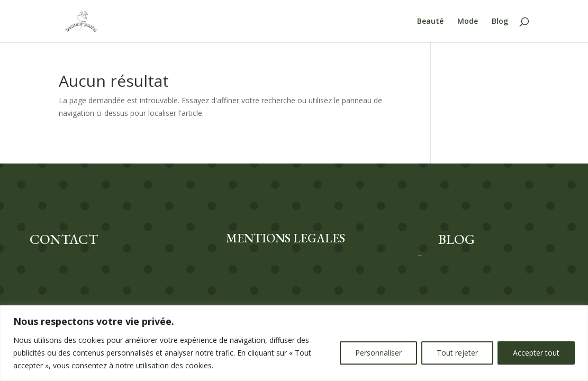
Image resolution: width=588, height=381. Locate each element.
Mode (468, 22)
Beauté (430, 22)
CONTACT (64, 239)
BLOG (456, 239)
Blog (500, 22)
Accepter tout (536, 353)
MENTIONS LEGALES (286, 238)
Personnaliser (378, 353)
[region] (294, 343)
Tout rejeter (457, 353)
